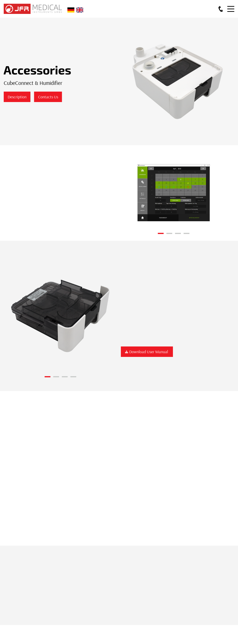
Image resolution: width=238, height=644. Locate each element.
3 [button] (178, 233)
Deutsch (71, 10)
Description (17, 97)
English (80, 10)
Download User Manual (147, 352)
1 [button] (161, 233)
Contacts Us (48, 97)
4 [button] (187, 233)
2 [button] (169, 233)
